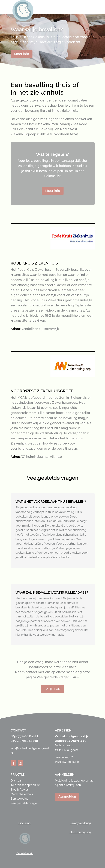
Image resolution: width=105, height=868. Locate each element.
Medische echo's (22, 794)
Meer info (22, 54)
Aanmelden (67, 796)
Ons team (17, 781)
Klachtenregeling (80, 832)
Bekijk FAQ (52, 689)
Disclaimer (25, 823)
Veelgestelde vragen (25, 803)
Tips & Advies (20, 790)
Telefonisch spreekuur (25, 785)
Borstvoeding (19, 799)
